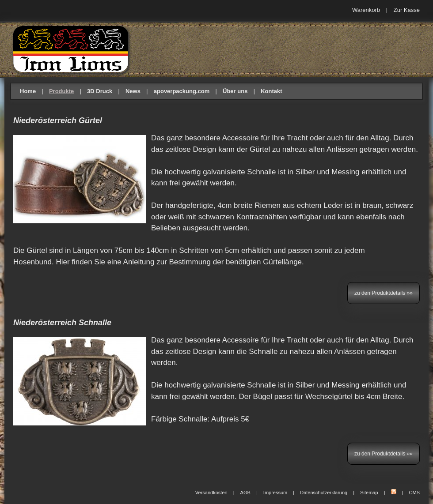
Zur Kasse (407, 10)
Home (28, 91)
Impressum (275, 493)
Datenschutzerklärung (324, 493)
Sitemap (369, 493)
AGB (245, 493)
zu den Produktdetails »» (384, 293)
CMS (414, 493)
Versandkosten (211, 493)
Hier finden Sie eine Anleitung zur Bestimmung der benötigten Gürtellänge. (180, 262)
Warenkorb (366, 10)
